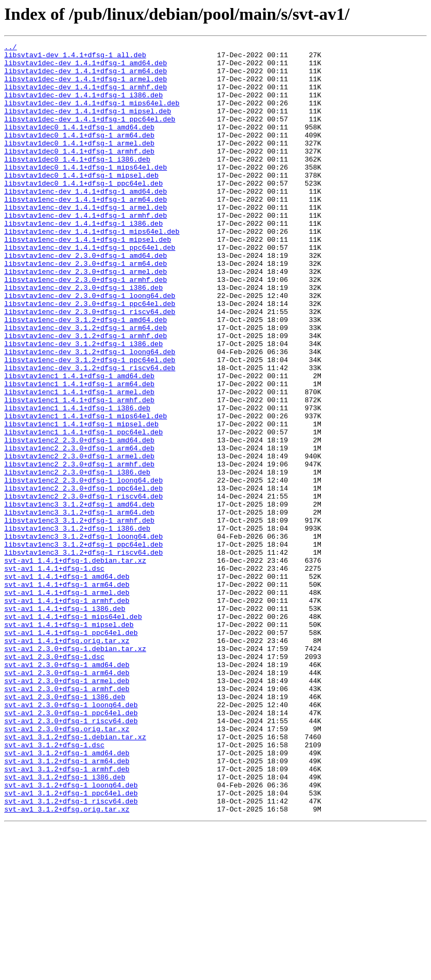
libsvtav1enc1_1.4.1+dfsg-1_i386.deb (77, 481)
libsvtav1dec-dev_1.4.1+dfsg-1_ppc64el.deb (90, 135)
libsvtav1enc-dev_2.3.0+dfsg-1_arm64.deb (86, 308)
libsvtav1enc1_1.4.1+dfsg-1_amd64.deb (79, 443)
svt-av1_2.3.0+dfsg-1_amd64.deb (67, 790)
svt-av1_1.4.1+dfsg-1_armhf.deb (67, 713)
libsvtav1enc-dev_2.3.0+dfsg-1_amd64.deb (86, 298)
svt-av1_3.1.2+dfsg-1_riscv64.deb (71, 953)
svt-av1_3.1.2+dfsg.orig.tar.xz (67, 963)
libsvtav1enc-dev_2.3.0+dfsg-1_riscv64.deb (90, 366)
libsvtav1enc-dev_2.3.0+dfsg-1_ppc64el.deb (90, 356)
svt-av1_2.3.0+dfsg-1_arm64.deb (67, 799)
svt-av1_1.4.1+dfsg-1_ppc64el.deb (71, 751)
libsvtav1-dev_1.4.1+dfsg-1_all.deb (75, 58)
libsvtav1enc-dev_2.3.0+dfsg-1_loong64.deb (90, 347)
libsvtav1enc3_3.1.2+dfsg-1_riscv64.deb (83, 655)
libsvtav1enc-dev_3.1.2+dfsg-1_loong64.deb (90, 414)
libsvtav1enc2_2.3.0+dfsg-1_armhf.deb (79, 549)
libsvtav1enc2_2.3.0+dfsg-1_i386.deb (77, 558)
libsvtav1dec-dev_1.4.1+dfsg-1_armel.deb (86, 87)
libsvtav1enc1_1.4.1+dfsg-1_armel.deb (79, 462)
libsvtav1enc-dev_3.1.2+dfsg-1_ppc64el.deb (90, 424)
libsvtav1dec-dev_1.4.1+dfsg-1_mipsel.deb (88, 125)
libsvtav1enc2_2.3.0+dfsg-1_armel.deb (79, 539)
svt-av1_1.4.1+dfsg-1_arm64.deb (67, 693)
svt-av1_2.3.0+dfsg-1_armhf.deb (67, 818)
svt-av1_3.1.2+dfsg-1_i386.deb (65, 924)
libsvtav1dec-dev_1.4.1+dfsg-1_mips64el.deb (92, 116)
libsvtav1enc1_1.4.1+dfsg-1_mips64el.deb (86, 491)
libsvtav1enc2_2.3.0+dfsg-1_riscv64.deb (83, 587)
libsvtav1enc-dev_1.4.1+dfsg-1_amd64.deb (86, 221)
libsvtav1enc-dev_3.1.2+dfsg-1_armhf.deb (86, 395)
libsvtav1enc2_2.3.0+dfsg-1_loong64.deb (83, 568)
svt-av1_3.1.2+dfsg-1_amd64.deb (67, 895)
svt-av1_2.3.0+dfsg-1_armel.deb (67, 809)
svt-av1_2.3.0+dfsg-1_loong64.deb (71, 838)
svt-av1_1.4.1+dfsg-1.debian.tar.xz (75, 664)
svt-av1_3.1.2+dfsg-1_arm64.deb (67, 905)
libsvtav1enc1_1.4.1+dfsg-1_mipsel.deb (82, 501)
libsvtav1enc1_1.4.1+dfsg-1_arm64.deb (79, 453)
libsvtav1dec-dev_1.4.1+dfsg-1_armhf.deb (86, 96)
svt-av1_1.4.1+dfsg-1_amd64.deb (67, 684)
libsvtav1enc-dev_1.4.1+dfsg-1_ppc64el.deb (90, 289)
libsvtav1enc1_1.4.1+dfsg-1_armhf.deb (79, 472)
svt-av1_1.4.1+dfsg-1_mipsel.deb (69, 741)
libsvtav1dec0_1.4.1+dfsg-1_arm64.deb (79, 154)
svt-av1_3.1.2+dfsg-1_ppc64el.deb (71, 944)
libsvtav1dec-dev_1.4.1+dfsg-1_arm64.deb (86, 77)
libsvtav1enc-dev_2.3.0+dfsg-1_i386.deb (83, 337)
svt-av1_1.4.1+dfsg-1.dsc (54, 674)
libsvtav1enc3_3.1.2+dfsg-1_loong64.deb (83, 636)
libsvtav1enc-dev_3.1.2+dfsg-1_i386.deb (83, 404)
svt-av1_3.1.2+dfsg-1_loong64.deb (71, 934)
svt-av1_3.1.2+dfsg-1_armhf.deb (67, 915)
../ (10, 48)
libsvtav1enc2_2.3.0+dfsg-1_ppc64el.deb (83, 578)
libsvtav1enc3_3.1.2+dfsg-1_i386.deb (77, 626)
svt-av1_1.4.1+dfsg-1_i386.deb (65, 722)
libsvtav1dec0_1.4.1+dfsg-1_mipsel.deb (82, 202)
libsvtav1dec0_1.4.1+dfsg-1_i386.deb (77, 183)
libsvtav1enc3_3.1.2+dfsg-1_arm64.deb (79, 607)
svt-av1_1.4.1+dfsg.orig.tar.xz (67, 761)
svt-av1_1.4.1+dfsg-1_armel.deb (67, 703)
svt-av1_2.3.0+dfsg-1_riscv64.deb (71, 857)
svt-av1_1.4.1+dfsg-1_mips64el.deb (73, 732)
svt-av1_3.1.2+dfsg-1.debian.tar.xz (75, 876)
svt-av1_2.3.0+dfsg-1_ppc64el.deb (71, 847)
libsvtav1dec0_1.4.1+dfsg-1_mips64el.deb (86, 193)
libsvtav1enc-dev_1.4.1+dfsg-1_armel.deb (86, 241)
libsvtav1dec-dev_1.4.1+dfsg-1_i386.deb (83, 106)
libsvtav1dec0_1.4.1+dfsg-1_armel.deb (79, 164)
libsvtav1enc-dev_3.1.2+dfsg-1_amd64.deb (86, 376)
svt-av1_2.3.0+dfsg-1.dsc (54, 780)
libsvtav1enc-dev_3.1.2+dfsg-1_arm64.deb (86, 385)
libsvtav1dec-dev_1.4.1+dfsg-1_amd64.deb (86, 67)
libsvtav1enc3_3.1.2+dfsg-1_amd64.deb (79, 597)
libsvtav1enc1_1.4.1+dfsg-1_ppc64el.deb (83, 510)
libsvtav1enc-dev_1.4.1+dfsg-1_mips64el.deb (92, 270)
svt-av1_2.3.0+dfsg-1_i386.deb (65, 828)
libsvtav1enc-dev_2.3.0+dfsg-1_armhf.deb (86, 327)
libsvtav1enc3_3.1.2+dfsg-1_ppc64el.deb (83, 645)
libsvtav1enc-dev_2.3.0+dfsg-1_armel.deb (86, 318)
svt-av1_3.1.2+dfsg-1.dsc (54, 886)
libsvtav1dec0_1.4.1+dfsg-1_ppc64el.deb (83, 212)
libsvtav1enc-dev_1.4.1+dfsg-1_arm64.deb (86, 231)
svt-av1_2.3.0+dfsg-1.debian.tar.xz (75, 770)
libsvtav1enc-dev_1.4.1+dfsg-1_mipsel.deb (88, 279)
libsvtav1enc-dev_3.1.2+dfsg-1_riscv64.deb (90, 433)
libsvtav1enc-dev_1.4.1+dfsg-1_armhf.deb (86, 250)
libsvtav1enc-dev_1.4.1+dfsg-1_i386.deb (83, 260)
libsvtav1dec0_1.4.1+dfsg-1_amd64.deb (79, 144)
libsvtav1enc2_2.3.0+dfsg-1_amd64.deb (79, 520)
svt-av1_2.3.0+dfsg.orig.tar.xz (67, 867)
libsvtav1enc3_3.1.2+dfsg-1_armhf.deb (79, 616)
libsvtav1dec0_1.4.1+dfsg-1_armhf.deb (79, 173)
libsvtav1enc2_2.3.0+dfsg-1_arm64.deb (79, 530)
